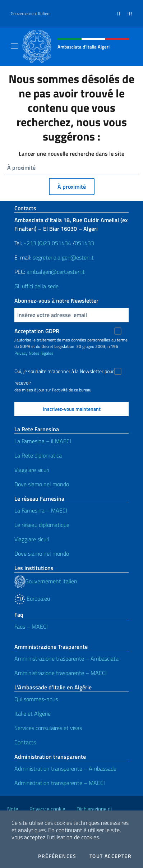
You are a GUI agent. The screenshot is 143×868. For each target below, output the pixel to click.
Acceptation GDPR (37, 331)
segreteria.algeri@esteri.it (63, 257)
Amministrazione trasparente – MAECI (61, 673)
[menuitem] (122, 11)
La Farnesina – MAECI (41, 510)
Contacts (25, 742)
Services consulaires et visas (48, 728)
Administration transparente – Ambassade (65, 768)
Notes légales (41, 353)
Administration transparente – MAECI (60, 783)
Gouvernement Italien (30, 14)
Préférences (57, 856)
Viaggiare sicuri (32, 470)
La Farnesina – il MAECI (43, 441)
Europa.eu (32, 598)
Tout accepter (110, 856)
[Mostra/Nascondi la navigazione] (14, 46)
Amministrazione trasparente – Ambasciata (66, 658)
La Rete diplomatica (38, 455)
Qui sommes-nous (36, 699)
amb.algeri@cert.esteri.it (56, 272)
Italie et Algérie (33, 713)
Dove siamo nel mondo (42, 484)
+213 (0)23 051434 (47, 243)
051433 (84, 243)
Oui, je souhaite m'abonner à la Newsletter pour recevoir (64, 372)
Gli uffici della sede (36, 286)
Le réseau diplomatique (42, 525)
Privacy (21, 353)
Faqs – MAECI (31, 626)
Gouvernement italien (46, 581)
